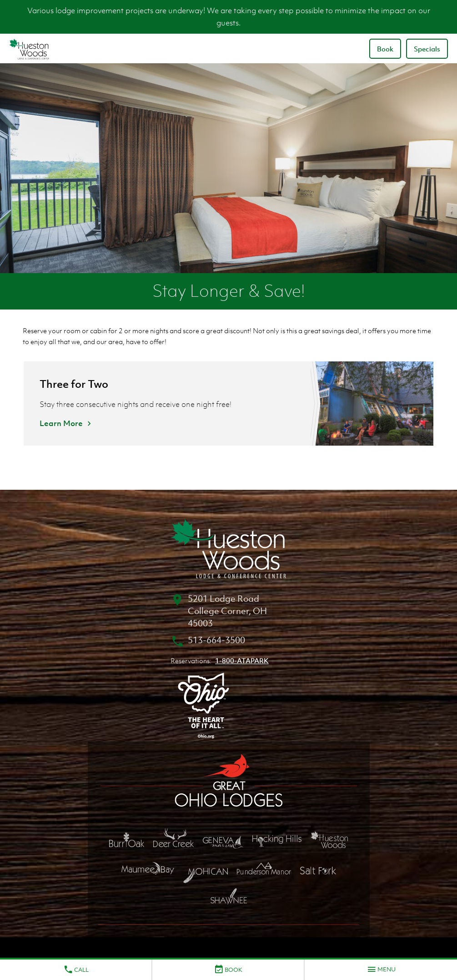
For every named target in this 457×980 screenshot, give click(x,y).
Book (385, 49)
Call (76, 970)
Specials (427, 49)
